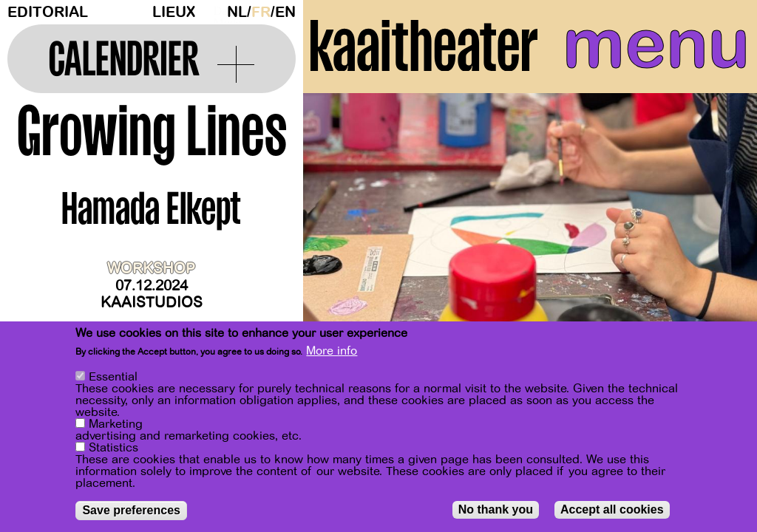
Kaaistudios (152, 303)
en (285, 12)
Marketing (116, 424)
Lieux (174, 12)
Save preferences (131, 510)
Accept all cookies (612, 509)
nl (237, 12)
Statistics (113, 448)
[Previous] (340, 240)
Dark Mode (217, 12)
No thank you (496, 509)
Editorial (48, 12)
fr (261, 12)
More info (332, 351)
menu (656, 44)
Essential (113, 377)
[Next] (720, 240)
